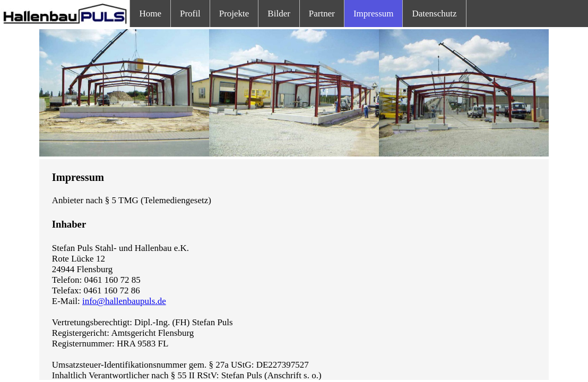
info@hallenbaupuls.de (124, 301)
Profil (190, 14)
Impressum (374, 14)
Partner (322, 14)
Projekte (234, 14)
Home (150, 14)
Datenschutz (434, 14)
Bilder (279, 14)
